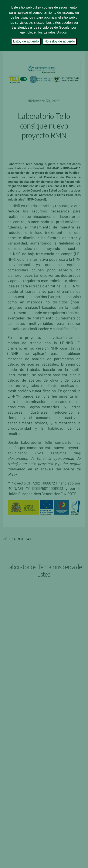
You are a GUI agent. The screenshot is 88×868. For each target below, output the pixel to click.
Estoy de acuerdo (26, 41)
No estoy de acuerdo (60, 41)
